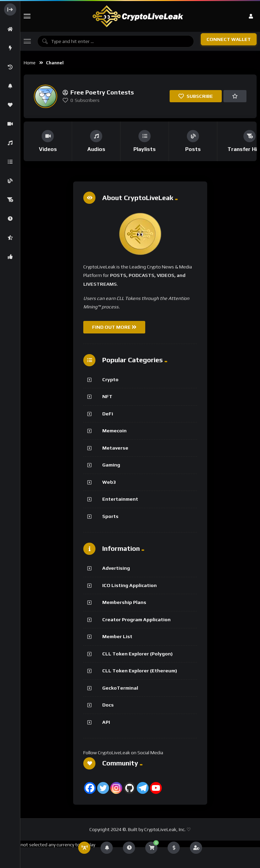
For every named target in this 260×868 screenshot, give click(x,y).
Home (30, 63)
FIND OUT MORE (114, 327)
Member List (117, 636)
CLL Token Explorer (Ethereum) (140, 671)
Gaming (111, 465)
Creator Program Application (136, 620)
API (106, 722)
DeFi (108, 414)
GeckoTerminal (120, 688)
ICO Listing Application (129, 585)
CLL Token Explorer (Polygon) (137, 654)
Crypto (110, 379)
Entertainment (120, 499)
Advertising (116, 568)
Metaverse (115, 448)
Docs (108, 705)
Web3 (109, 482)
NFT (107, 396)
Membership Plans (124, 602)
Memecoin (114, 431)
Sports (110, 516)
